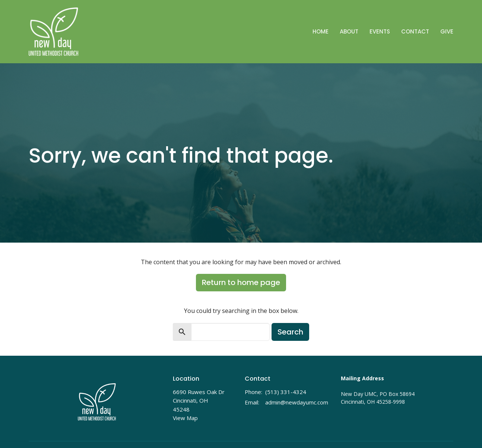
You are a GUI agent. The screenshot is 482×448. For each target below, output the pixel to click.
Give (447, 31)
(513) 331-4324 (286, 392)
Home (321, 31)
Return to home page (241, 282)
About (349, 31)
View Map (185, 418)
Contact (415, 31)
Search (290, 332)
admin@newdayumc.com (297, 402)
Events (380, 31)
